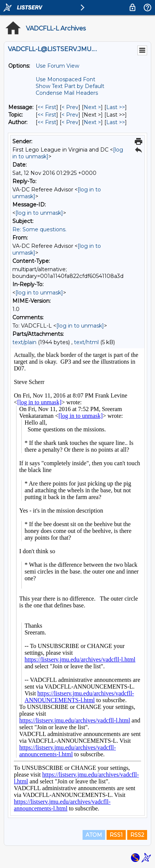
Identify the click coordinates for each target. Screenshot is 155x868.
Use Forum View (57, 66)
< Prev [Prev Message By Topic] (70, 115)
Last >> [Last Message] (116, 107)
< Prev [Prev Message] (70, 107)
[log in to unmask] (39, 213)
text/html (86, 342)
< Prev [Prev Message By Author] (70, 122)
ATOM (94, 835)
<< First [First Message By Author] (47, 122)
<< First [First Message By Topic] (47, 115)
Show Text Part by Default (70, 86)
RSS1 (116, 835)
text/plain (24, 342)
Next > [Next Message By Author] (92, 122)
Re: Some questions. (39, 229)
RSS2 (137, 835)
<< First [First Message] (47, 107)
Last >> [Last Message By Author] (116, 122)
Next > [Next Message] (92, 107)
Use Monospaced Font (65, 79)
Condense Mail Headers (67, 93)
